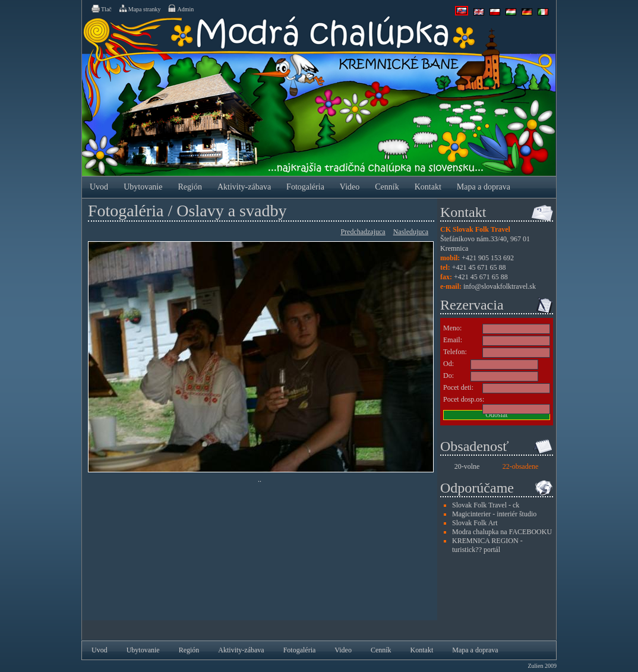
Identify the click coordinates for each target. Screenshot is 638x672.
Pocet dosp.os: (464, 399)
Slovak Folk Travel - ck (486, 505)
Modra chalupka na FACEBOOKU (502, 532)
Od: (449, 364)
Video (350, 187)
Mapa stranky (140, 8)
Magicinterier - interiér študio (494, 514)
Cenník (387, 187)
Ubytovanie (143, 187)
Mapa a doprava (484, 187)
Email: (453, 340)
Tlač (101, 8)
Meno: (452, 328)
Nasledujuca (411, 232)
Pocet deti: (458, 387)
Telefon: (455, 352)
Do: (449, 376)
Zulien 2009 (542, 666)
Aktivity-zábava (244, 187)
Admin (180, 8)
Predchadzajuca (363, 232)
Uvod (99, 187)
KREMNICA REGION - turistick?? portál (487, 545)
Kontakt (428, 187)
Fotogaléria (305, 187)
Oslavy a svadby (231, 211)
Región (189, 187)
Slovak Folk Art (475, 523)
